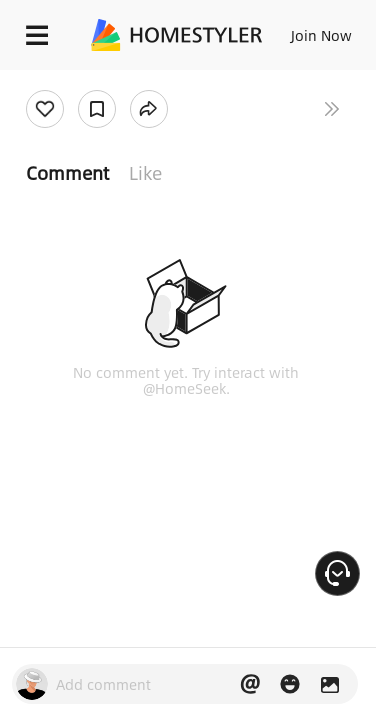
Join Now (321, 35)
